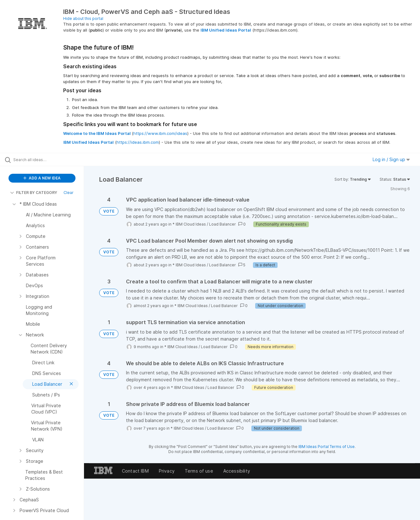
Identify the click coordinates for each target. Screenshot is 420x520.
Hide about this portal (83, 18)
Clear (69, 193)
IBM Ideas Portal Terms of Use (327, 447)
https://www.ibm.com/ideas (160, 133)
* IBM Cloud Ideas (189, 224)
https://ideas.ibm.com (138, 142)
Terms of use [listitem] (199, 471)
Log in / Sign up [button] (391, 159)
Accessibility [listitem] (237, 471)
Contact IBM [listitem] (135, 471)
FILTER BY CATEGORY (34, 193)
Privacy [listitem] (167, 471)
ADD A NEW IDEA (42, 178)
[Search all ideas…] (50, 160)
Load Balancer (222, 224)
